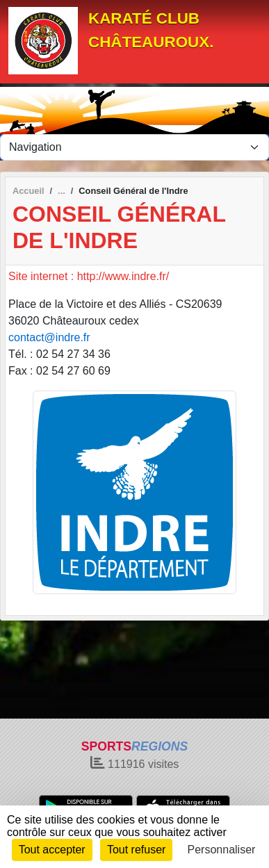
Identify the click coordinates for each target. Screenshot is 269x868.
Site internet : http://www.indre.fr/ (89, 276)
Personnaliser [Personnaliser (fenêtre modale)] (222, 850)
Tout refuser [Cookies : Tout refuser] (136, 850)
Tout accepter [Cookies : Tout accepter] (52, 850)
